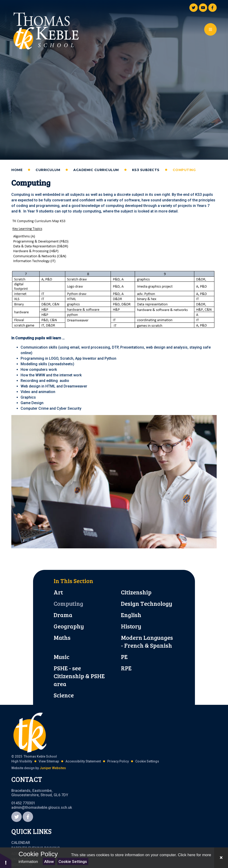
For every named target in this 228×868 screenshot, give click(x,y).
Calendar (21, 843)
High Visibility (22, 761)
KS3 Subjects (146, 170)
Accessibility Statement (83, 761)
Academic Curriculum (96, 170)
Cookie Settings (73, 862)
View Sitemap (49, 761)
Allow (49, 862)
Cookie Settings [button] (147, 761)
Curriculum (48, 170)
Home (17, 170)
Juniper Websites (53, 768)
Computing (184, 170)
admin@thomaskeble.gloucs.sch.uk (42, 807)
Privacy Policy (118, 761)
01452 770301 (23, 803)
